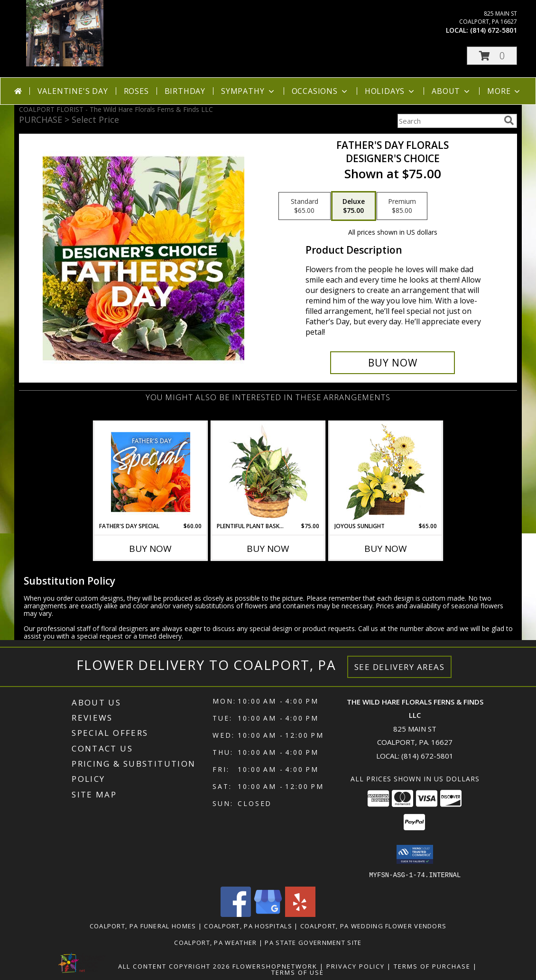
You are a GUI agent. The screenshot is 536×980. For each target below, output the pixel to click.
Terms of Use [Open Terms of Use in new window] (298, 972)
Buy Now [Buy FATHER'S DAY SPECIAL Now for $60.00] (150, 549)
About (452, 91)
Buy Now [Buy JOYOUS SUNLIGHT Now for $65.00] (386, 549)
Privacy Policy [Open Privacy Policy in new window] (356, 966)
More (504, 91)
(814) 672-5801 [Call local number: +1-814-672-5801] (494, 30)
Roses (136, 91)
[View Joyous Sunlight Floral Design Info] (386, 472)
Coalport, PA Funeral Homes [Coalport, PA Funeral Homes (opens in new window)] (143, 925)
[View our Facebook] (236, 914)
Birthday (185, 91)
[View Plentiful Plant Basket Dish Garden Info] (268, 472)
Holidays (390, 91)
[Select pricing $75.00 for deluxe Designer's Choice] (354, 206)
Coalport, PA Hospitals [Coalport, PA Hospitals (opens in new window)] (248, 925)
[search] (509, 120)
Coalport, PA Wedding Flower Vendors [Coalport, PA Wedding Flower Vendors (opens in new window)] (374, 925)
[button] (492, 56)
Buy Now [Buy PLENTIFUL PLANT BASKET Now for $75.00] (268, 549)
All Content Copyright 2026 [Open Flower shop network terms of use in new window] (174, 966)
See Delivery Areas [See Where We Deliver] (400, 667)
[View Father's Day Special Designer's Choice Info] (151, 472)
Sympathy (248, 91)
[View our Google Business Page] (268, 914)
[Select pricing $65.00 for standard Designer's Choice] (305, 206)
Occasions (320, 91)
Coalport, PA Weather (215, 942)
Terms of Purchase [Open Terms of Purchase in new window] (432, 966)
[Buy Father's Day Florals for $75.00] (393, 363)
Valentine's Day (73, 91)
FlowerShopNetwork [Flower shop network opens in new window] (275, 966)
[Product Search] (449, 121)
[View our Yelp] (300, 914)
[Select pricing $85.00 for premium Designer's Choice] (402, 206)
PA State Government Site (313, 942)
